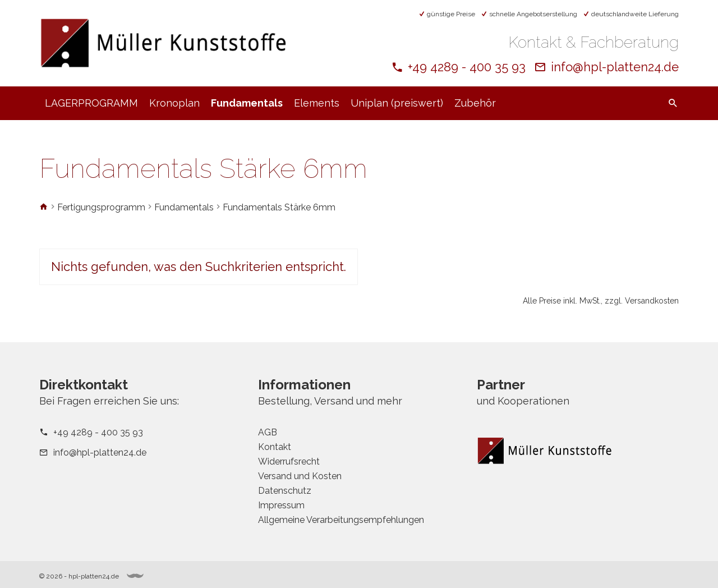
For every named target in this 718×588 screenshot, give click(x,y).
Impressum (281, 505)
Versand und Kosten (300, 476)
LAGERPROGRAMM (91, 103)
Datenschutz (285, 491)
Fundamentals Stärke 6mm (279, 207)
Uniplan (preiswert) (397, 103)
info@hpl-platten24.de (615, 67)
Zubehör (475, 103)
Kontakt (275, 447)
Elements (317, 103)
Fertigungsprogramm (101, 207)
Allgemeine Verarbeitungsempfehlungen (341, 520)
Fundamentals (247, 103)
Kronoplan (174, 103)
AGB (268, 432)
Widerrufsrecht (289, 461)
